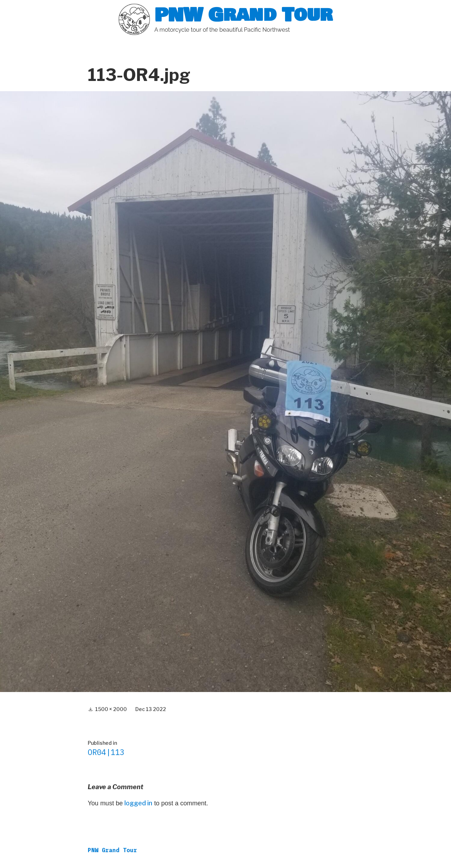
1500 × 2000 (111, 709)
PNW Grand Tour (243, 15)
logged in (138, 803)
